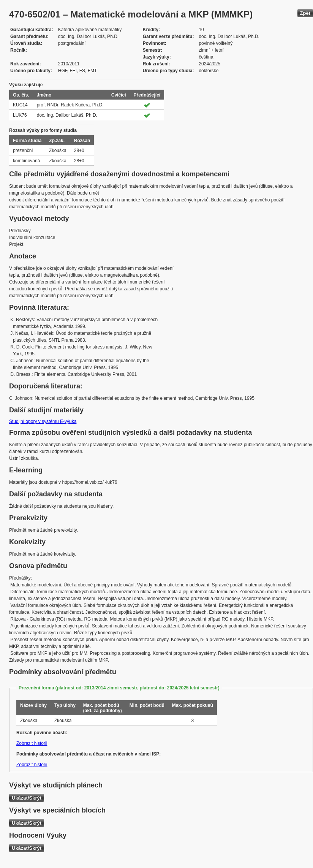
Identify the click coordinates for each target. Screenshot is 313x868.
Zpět (305, 13)
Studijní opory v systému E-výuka (43, 421)
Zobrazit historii (32, 743)
